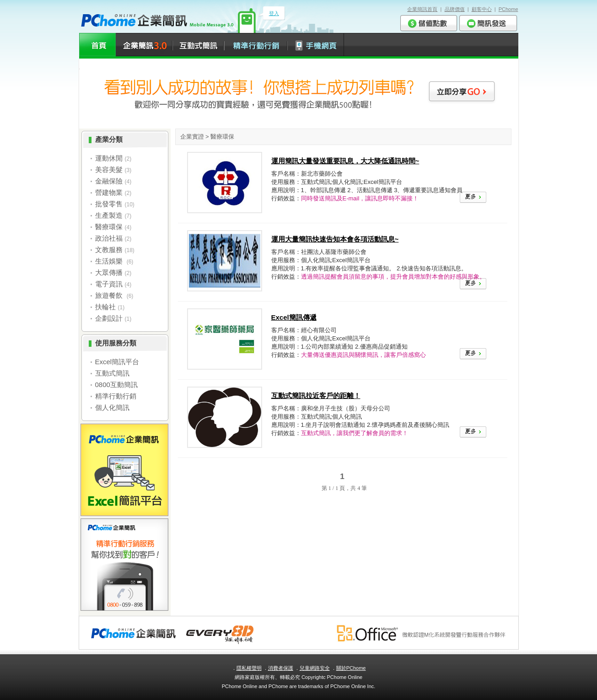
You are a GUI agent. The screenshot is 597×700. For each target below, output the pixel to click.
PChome (508, 9)
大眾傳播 (109, 272)
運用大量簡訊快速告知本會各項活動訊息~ (335, 239)
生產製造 (109, 215)
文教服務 (109, 250)
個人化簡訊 (112, 407)
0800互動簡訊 (116, 385)
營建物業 (109, 192)
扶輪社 (105, 307)
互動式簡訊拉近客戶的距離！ (316, 396)
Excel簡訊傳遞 (294, 317)
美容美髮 (109, 170)
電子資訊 (109, 284)
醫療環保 (109, 227)
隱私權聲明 (249, 668)
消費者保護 (281, 668)
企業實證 (192, 137)
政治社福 (109, 238)
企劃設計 (109, 318)
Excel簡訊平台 (117, 362)
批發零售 (109, 204)
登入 (274, 13)
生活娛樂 (110, 261)
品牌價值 (455, 9)
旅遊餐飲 (110, 295)
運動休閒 (109, 158)
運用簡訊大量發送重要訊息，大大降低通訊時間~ (345, 161)
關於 (351, 668)
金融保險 (109, 181)
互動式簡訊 (112, 373)
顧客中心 (482, 9)
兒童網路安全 (315, 668)
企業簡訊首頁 (422, 9)
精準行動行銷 (116, 396)
